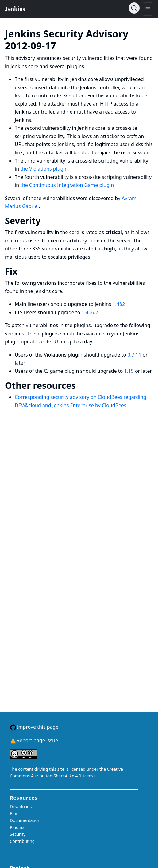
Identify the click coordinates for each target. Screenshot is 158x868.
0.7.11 (134, 355)
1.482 (119, 304)
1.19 (129, 371)
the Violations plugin (44, 169)
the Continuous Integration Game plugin (67, 185)
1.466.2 (90, 312)
